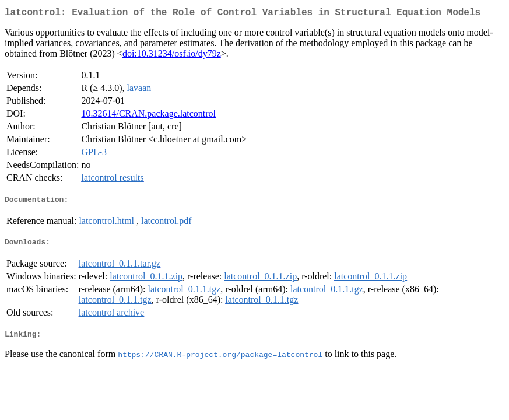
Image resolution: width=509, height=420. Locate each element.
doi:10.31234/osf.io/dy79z (172, 56)
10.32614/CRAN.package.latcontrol (148, 116)
